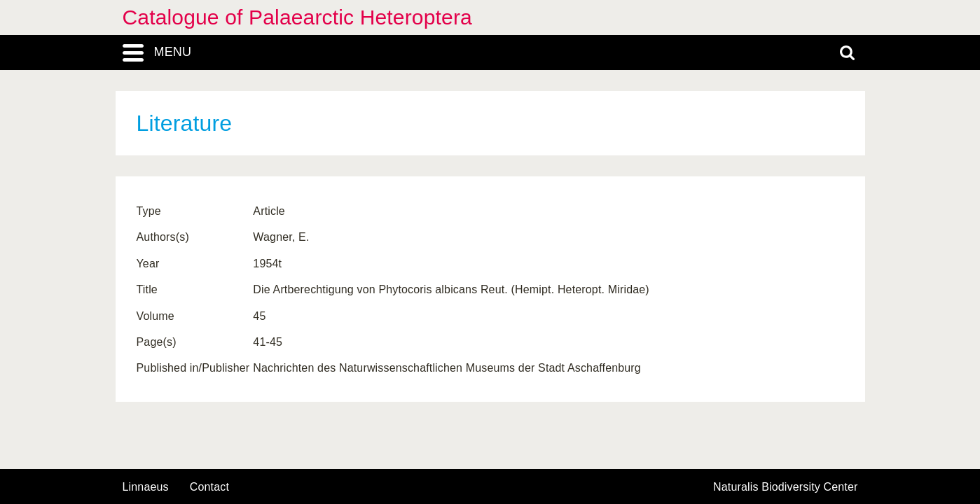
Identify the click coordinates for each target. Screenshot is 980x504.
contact (209, 487)
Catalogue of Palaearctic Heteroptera (297, 17)
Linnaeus (146, 487)
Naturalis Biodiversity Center (786, 487)
